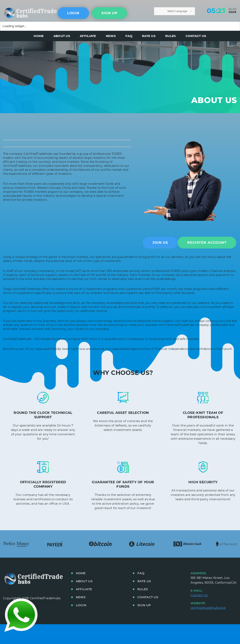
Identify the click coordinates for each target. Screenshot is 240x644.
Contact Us (199, 595)
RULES (171, 36)
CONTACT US (196, 36)
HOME (39, 36)
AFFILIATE (88, 36)
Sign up (144, 605)
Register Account (207, 243)
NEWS (111, 36)
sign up (109, 13)
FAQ (129, 36)
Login (73, 13)
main (21, 12)
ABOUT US (62, 36)
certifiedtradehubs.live (208, 608)
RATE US (149, 36)
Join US (160, 243)
